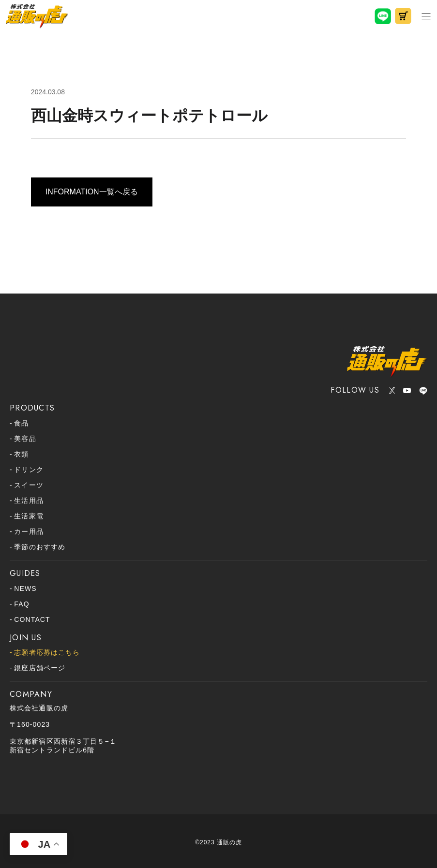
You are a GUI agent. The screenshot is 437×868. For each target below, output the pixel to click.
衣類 (21, 454)
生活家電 (29, 516)
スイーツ (29, 485)
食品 (21, 423)
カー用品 (29, 531)
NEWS (25, 588)
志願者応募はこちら (47, 652)
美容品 (25, 439)
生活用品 (29, 500)
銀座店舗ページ (40, 668)
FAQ (22, 604)
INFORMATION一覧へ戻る (92, 192)
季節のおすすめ (40, 547)
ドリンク (29, 470)
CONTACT (32, 619)
